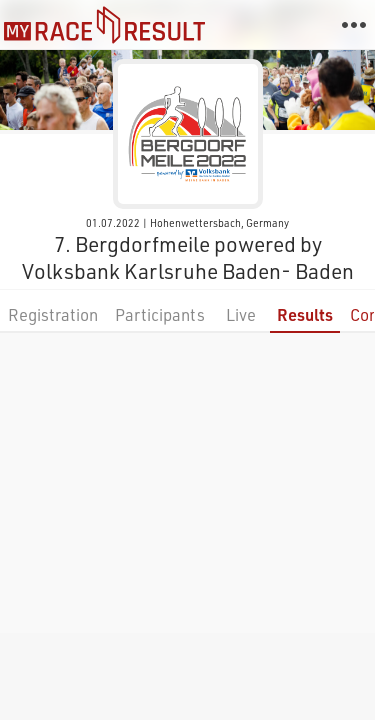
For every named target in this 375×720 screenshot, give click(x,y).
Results (305, 314)
